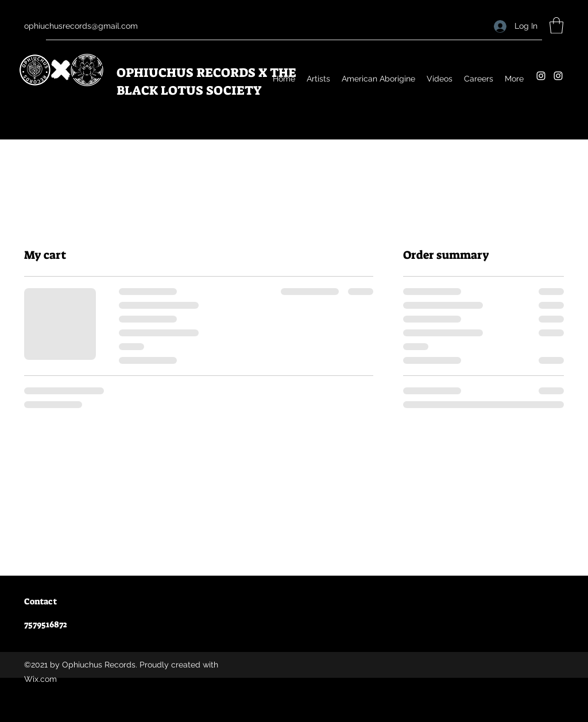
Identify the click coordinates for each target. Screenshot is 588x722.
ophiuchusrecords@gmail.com (81, 26)
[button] (556, 26)
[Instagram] (541, 76)
